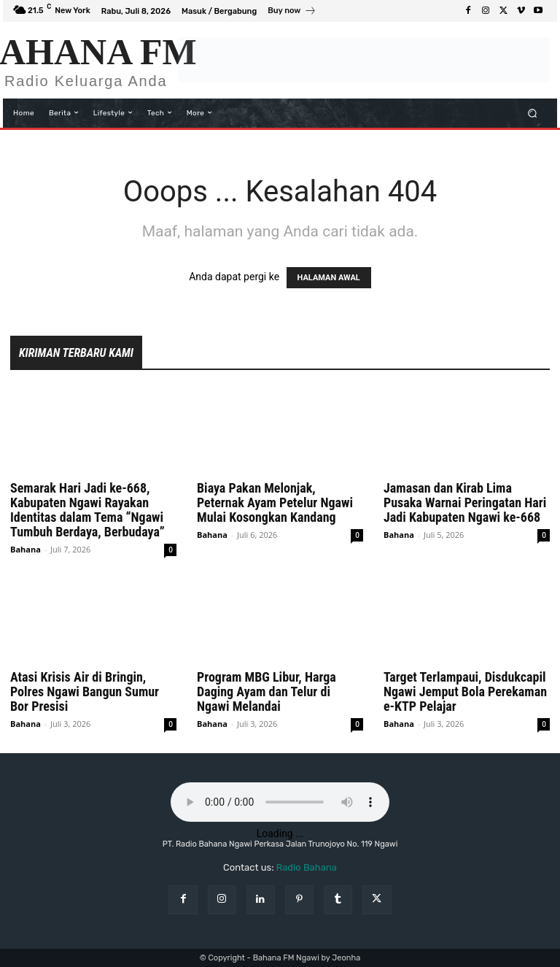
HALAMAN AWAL (329, 278)
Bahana (26, 549)
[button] (533, 113)
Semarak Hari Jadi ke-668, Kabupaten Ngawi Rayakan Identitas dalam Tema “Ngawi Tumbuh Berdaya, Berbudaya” (87, 510)
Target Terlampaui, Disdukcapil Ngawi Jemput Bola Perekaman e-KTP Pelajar (465, 691)
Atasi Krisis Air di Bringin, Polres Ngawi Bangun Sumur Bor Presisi (85, 691)
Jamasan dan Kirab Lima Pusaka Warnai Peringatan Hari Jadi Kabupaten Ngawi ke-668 (465, 502)
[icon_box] (292, 12)
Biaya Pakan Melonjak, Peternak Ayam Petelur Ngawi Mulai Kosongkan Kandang (275, 502)
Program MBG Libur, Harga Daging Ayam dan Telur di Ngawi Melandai (267, 691)
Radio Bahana (307, 867)
